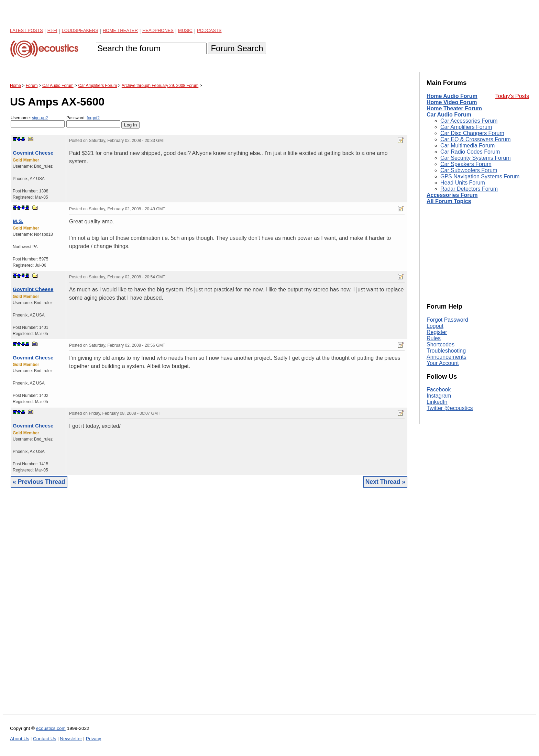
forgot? (93, 118)
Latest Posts (26, 30)
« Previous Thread (39, 482)
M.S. (18, 221)
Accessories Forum (452, 195)
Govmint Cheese (33, 153)
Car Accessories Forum (469, 121)
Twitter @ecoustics (450, 408)
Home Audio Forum (452, 96)
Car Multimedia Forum (467, 146)
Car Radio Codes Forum (470, 152)
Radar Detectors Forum (469, 189)
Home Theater (120, 30)
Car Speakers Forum (466, 164)
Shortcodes (441, 344)
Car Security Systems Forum (475, 158)
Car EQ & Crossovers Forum (475, 139)
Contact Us (45, 739)
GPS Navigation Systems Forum (480, 176)
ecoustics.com (51, 728)
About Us (20, 739)
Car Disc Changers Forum (472, 133)
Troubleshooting (446, 351)
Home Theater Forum (454, 108)
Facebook (439, 390)
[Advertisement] (209, 605)
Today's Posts (512, 96)
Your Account (443, 363)
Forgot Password (447, 320)
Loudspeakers (80, 30)
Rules (434, 338)
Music (185, 30)
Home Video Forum (452, 102)
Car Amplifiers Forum (466, 127)
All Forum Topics (449, 201)
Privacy (94, 739)
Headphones (158, 30)
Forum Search (237, 48)
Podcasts (209, 30)
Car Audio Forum (449, 115)
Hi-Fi (52, 30)
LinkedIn (437, 402)
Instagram (439, 396)
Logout (435, 326)
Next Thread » (385, 482)
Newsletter (71, 739)
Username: (38, 121)
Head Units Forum (463, 183)
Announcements (447, 357)
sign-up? (40, 118)
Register (437, 332)
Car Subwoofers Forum (469, 170)
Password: (93, 121)
